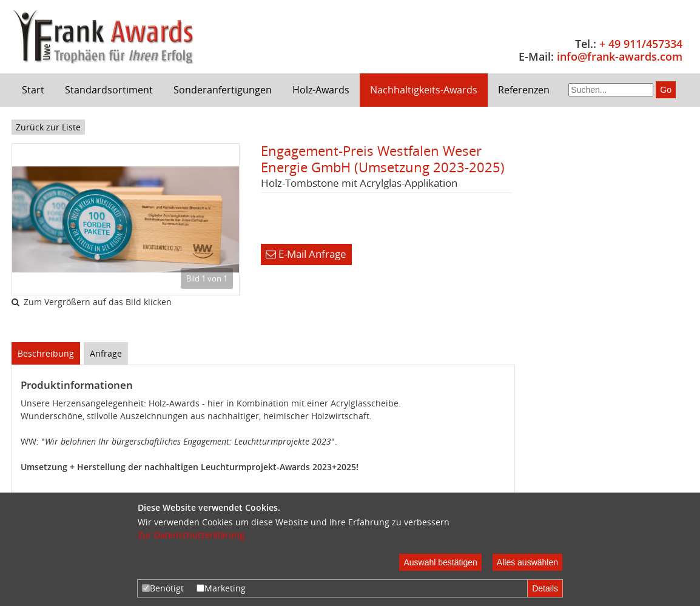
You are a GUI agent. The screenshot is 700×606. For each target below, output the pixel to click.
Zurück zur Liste (48, 127)
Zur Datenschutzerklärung (191, 535)
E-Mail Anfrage (306, 254)
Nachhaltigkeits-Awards (424, 90)
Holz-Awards (321, 90)
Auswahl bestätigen (440, 562)
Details (545, 588)
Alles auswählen (527, 562)
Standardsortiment (109, 90)
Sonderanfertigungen (223, 90)
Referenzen (524, 90)
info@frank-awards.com (620, 56)
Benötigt (163, 588)
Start (33, 90)
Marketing (221, 588)
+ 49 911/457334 (641, 44)
